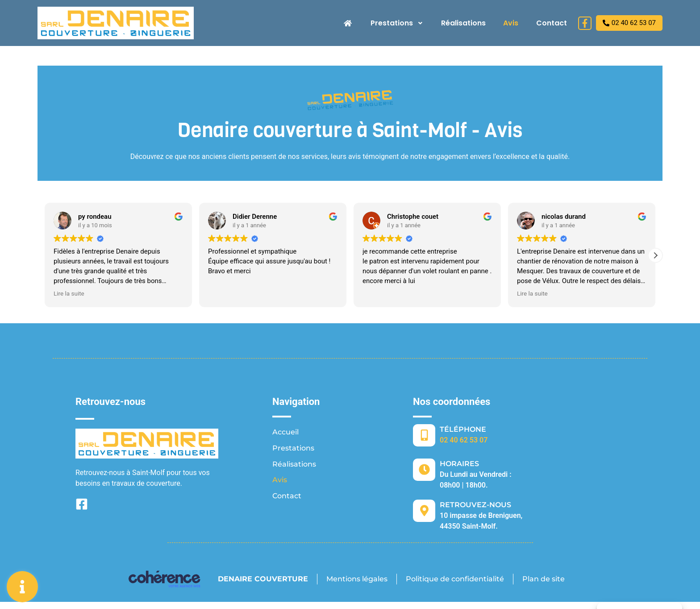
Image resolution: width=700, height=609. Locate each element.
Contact (552, 23)
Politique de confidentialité (455, 579)
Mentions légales (356, 579)
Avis (511, 23)
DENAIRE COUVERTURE (262, 579)
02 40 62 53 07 (464, 440)
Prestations (396, 23)
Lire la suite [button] (69, 293)
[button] (655, 255)
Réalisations (463, 23)
